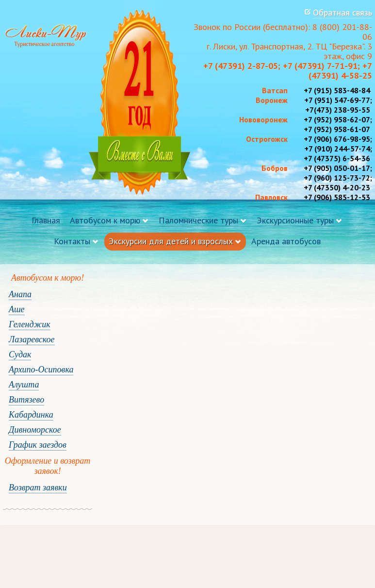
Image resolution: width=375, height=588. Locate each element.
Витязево (26, 400)
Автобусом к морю (105, 220)
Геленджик (30, 324)
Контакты (72, 241)
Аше (17, 309)
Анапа (20, 294)
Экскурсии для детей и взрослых (171, 241)
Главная (46, 220)
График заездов (38, 445)
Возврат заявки (38, 487)
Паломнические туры (198, 220)
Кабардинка (31, 415)
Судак (20, 354)
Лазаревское (32, 339)
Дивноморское (35, 430)
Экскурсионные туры (295, 220)
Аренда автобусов (286, 241)
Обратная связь (342, 12)
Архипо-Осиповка (41, 370)
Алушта (24, 385)
